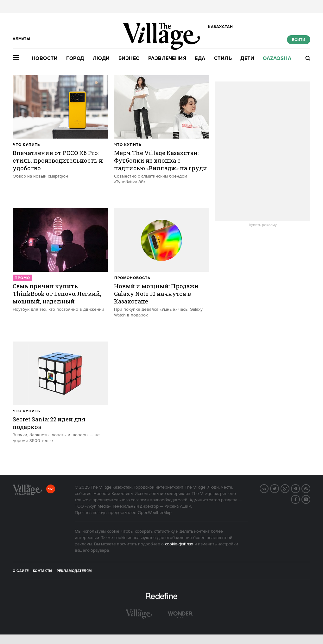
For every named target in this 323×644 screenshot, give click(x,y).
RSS (310, 488)
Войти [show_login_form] (299, 40)
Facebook (300, 499)
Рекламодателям (74, 571)
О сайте (21, 571)
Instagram (310, 499)
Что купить (26, 145)
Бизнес (129, 59)
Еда (200, 59)
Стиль (223, 59)
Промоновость (132, 278)
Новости (45, 59)
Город (75, 59)
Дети (247, 59)
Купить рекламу (263, 225)
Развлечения (167, 59)
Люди (101, 59)
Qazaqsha (277, 59)
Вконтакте (268, 488)
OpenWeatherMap (155, 513)
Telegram (300, 488)
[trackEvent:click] (60, 139)
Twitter (279, 488)
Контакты (43, 571)
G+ (289, 488)
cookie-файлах (179, 544)
